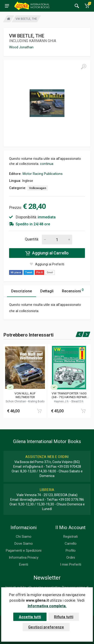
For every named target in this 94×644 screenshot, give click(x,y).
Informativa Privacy (24, 557)
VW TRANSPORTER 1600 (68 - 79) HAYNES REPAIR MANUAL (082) (69, 395)
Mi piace (16, 272)
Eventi (24, 564)
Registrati (70, 537)
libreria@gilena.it (32, 500)
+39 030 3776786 (71, 500)
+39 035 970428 (69, 467)
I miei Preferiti (71, 564)
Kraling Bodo (36, 401)
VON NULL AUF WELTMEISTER (25, 395)
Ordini (71, 557)
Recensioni (73, 290)
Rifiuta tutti (64, 617)
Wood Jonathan (21, 47)
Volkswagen (38, 188)
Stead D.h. (78, 401)
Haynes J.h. (62, 401)
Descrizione (22, 291)
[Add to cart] (39, 411)
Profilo (71, 551)
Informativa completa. (47, 606)
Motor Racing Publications (43, 174)
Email (50, 272)
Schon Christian (16, 401)
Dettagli (47, 291)
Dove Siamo (24, 544)
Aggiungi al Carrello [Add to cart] (47, 253)
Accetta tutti (30, 617)
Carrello (71, 544)
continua (47, 164)
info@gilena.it (33, 467)
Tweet (29, 272)
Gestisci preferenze (46, 627)
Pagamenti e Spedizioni (24, 551)
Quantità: (32, 239)
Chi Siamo (24, 537)
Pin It (39, 272)
